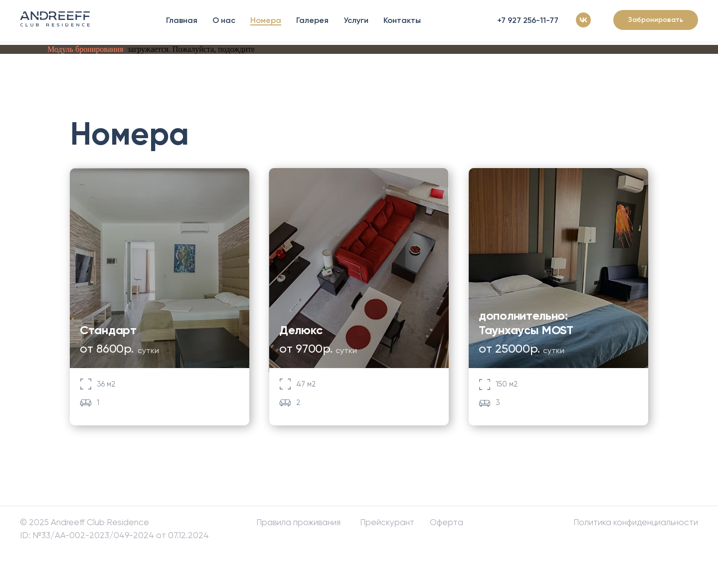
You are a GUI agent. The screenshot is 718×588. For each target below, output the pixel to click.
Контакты (402, 20)
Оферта (447, 522)
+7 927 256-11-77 (528, 20)
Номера (266, 20)
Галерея (312, 20)
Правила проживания (298, 522)
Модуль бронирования (85, 49)
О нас (224, 20)
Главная (182, 20)
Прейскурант (387, 522)
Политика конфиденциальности (636, 522)
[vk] (583, 20)
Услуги (356, 20)
